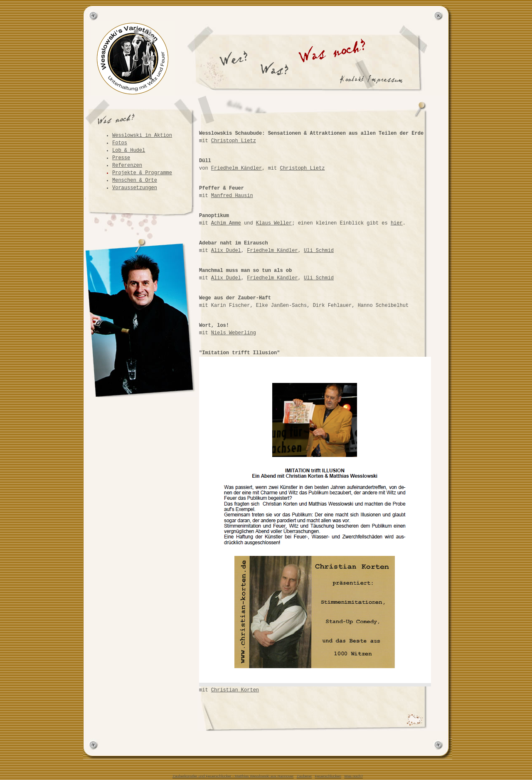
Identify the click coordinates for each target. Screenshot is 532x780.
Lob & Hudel (129, 151)
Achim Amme (226, 223)
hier (397, 223)
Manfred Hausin (232, 196)
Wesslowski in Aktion (142, 136)
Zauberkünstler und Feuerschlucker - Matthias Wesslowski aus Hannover (233, 776)
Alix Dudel (226, 251)
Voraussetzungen (135, 188)
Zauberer (304, 776)
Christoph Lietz (234, 141)
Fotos (120, 143)
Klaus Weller (274, 223)
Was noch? (353, 776)
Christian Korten (235, 690)
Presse (121, 158)
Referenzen (127, 165)
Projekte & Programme (142, 173)
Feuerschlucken (328, 776)
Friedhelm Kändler (236, 168)
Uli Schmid (319, 251)
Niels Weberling (234, 333)
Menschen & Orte (135, 180)
